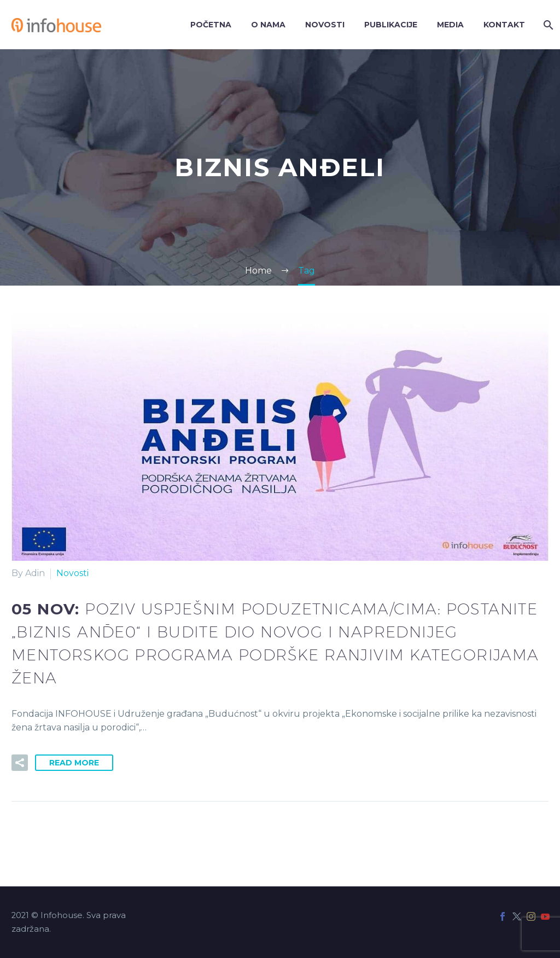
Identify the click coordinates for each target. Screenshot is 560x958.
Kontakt (504, 25)
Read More (74, 763)
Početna (211, 25)
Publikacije (391, 25)
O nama (268, 25)
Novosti (325, 25)
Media (450, 25)
